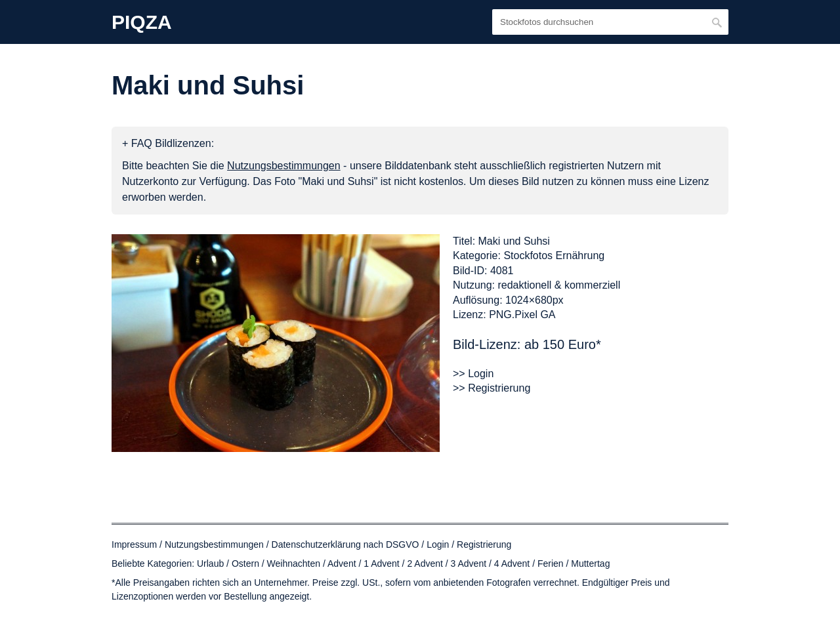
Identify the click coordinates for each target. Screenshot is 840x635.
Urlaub (210, 563)
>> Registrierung (492, 388)
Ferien (551, 563)
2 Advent (425, 563)
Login (438, 544)
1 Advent (382, 563)
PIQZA (142, 22)
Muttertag (590, 563)
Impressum (134, 544)
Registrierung (484, 544)
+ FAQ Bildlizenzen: (168, 143)
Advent (342, 563)
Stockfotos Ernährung (554, 256)
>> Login (473, 374)
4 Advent (512, 563)
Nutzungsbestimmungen (214, 544)
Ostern (245, 563)
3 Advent (469, 563)
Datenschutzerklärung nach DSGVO (346, 544)
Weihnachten (294, 563)
